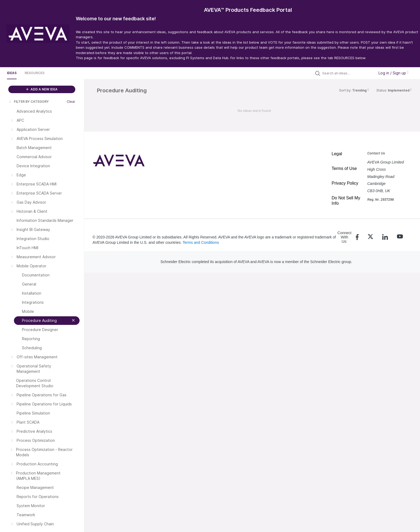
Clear (71, 102)
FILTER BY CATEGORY (29, 102)
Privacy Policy (345, 183)
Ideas (12, 73)
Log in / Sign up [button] (393, 73)
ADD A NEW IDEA (42, 89)
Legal (337, 154)
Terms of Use (344, 168)
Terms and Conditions (201, 242)
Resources (35, 73)
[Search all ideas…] (347, 73)
